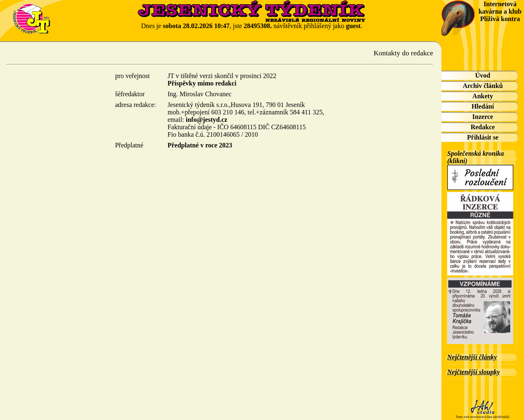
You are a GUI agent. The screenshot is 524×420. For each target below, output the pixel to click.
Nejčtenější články (472, 357)
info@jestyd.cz (207, 120)
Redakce (483, 127)
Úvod (483, 75)
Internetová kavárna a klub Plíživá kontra (500, 11)
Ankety (483, 96)
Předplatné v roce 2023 (200, 145)
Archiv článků (483, 86)
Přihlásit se (483, 137)
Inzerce (483, 117)
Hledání (483, 106)
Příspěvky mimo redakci (202, 83)
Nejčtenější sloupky (474, 372)
